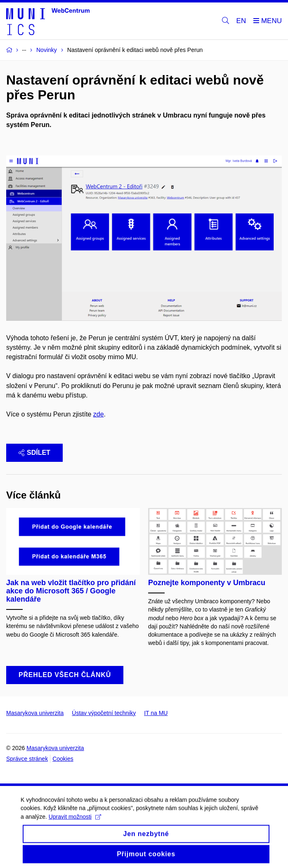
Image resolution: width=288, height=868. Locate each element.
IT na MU (156, 713)
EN (241, 21)
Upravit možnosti (75, 821)
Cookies (63, 759)
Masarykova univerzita (35, 713)
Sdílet (34, 453)
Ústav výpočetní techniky (104, 713)
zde (99, 414)
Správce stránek (27, 759)
